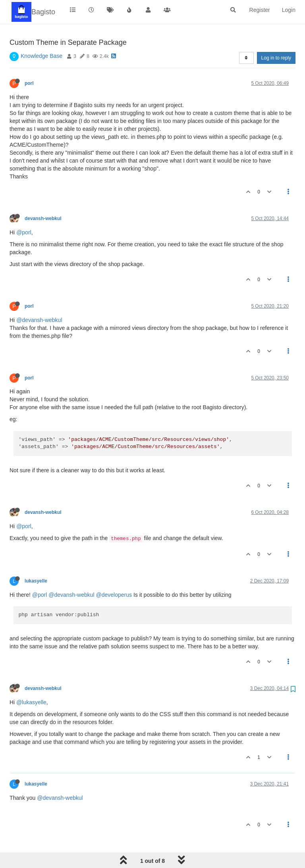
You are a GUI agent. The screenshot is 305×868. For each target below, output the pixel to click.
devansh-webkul (43, 218)
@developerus (114, 595)
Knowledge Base (42, 56)
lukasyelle (36, 581)
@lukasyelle (31, 702)
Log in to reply (276, 58)
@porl (24, 232)
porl (29, 83)
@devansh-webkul (39, 320)
